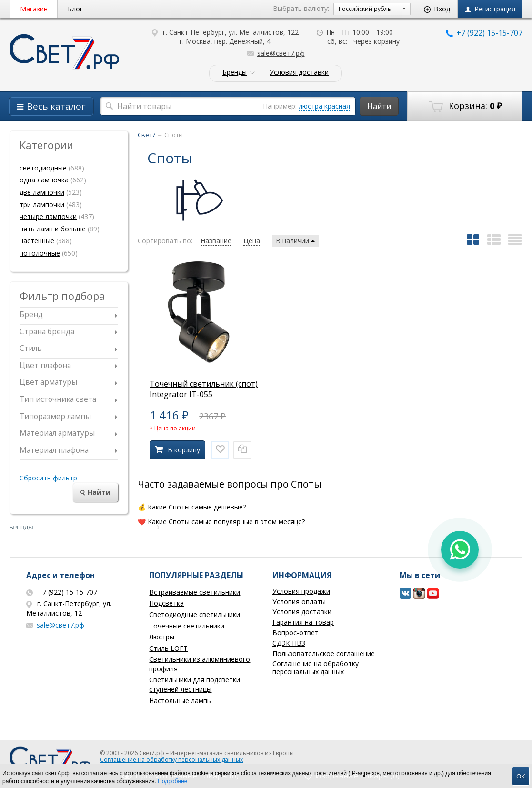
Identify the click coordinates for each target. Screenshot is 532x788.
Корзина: (465, 106)
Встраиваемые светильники (195, 592)
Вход (437, 9)
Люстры (162, 637)
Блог (75, 9)
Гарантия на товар (303, 622)
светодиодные (43, 168)
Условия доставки (299, 73)
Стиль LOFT (168, 648)
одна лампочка (44, 180)
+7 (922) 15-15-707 (484, 33)
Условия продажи (301, 591)
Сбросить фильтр (48, 478)
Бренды (235, 73)
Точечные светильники (187, 626)
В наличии (295, 241)
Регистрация (490, 9)
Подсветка (166, 603)
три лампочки (42, 204)
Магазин (34, 9)
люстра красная (324, 106)
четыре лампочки (48, 216)
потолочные (40, 253)
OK (521, 776)
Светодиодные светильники (195, 614)
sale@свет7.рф (276, 53)
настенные (37, 241)
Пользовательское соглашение (324, 653)
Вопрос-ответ (296, 633)
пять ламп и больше (53, 229)
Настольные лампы (181, 701)
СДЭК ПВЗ (289, 643)
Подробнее (172, 781)
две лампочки (42, 192)
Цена (252, 241)
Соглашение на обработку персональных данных (316, 668)
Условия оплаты (299, 602)
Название (216, 241)
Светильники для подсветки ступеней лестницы (195, 684)
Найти (379, 106)
